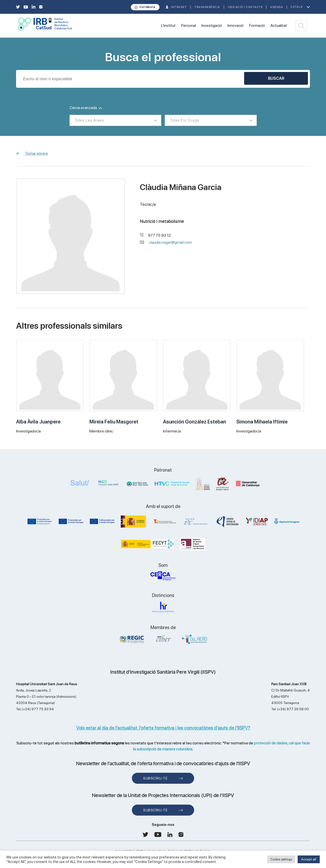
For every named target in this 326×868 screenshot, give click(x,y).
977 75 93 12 (159, 235)
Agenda (277, 7)
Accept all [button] (309, 859)
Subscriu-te (155, 778)
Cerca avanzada (86, 108)
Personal (188, 25)
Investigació (212, 25)
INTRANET (179, 7)
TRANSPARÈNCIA (207, 7)
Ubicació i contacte (245, 7)
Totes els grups (185, 120)
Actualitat (279, 25)
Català (297, 7)
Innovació (236, 25)
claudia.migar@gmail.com (170, 242)
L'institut (168, 25)
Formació (257, 25)
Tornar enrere (36, 153)
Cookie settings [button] (281, 859)
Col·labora (147, 7)
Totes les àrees (89, 120)
